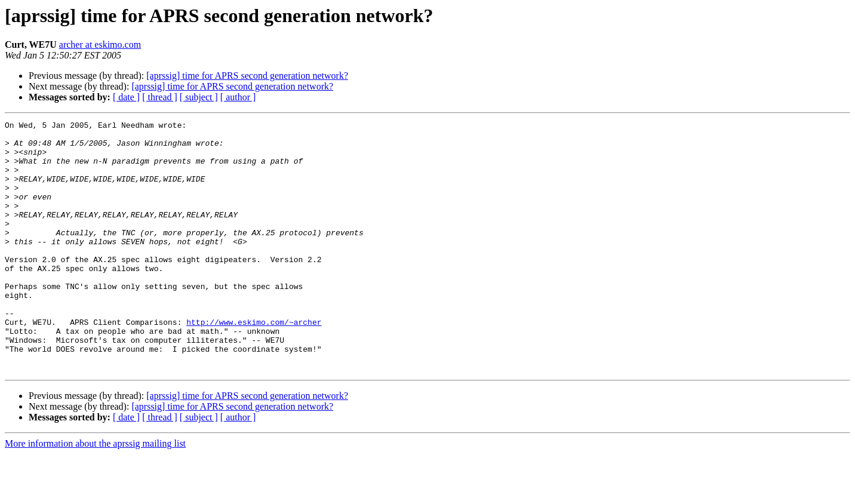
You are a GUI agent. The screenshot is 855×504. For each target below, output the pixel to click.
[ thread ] (160, 97)
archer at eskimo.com (100, 44)
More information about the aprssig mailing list (95, 494)
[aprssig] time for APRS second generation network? (247, 76)
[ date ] (126, 97)
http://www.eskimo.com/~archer (254, 363)
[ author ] (238, 97)
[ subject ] (199, 97)
